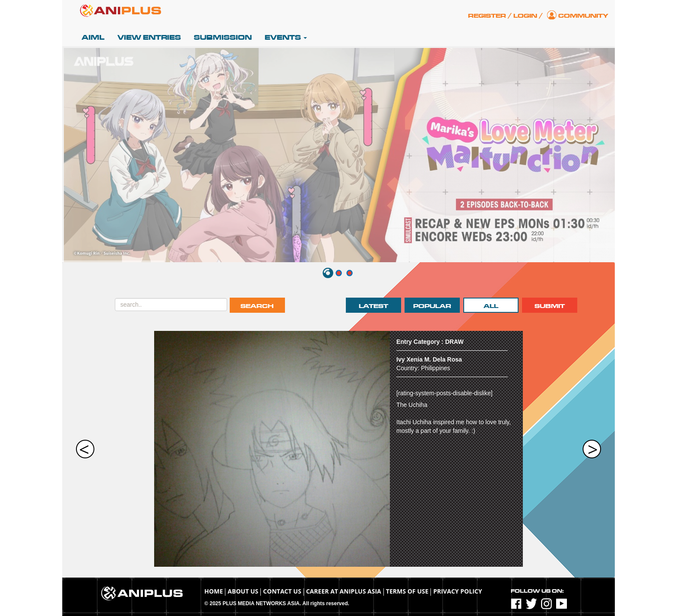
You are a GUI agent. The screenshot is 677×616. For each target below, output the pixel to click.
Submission (223, 38)
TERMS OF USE (407, 591)
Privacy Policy (457, 591)
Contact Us (282, 591)
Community (583, 16)
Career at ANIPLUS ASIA (344, 591)
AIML (93, 38)
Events (286, 38)
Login (525, 16)
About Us (243, 591)
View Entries (149, 38)
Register (487, 16)
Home (214, 591)
